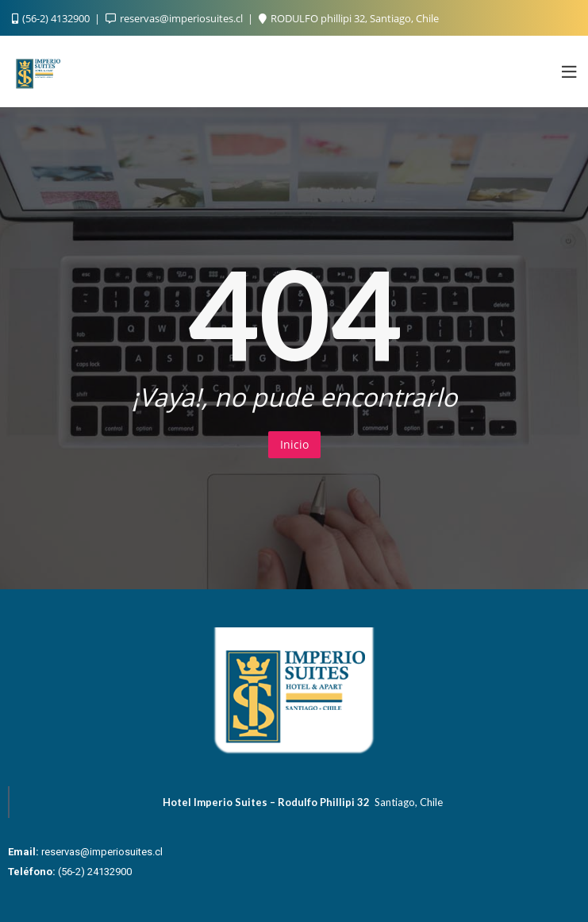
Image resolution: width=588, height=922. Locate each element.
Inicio (294, 444)
